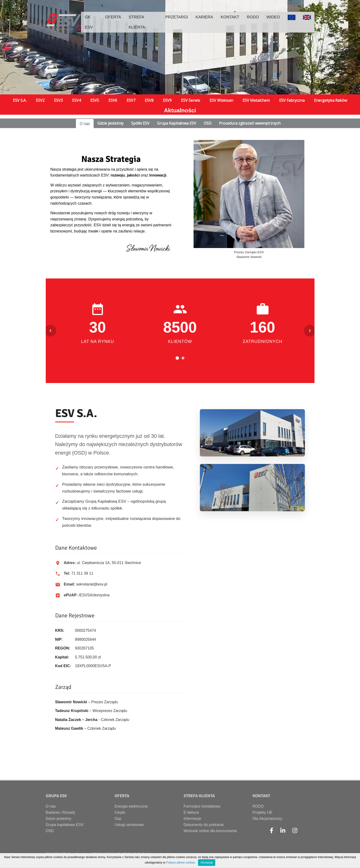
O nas (51, 806)
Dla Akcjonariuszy (267, 819)
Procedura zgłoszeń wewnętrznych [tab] (250, 123)
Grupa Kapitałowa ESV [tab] (177, 123)
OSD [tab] (208, 123)
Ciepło (120, 812)
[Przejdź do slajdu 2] (183, 358)
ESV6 (113, 100)
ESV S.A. (20, 100)
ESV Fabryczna (292, 100)
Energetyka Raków (331, 100)
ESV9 (167, 100)
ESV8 (149, 100)
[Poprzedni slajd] (50, 331)
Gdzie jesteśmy (59, 819)
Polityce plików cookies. (181, 863)
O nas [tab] (85, 124)
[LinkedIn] (283, 831)
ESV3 (58, 100)
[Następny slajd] (310, 331)
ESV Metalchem (256, 100)
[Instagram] (295, 831)
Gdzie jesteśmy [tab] (110, 123)
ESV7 (131, 100)
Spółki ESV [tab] (140, 123)
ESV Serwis (191, 100)
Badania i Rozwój (60, 812)
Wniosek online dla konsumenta (210, 831)
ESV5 (95, 100)
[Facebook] (271, 831)
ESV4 (77, 100)
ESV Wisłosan (221, 100)
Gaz (118, 819)
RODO (258, 806)
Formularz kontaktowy (202, 806)
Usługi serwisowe (129, 825)
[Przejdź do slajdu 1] (177, 358)
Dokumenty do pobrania (204, 825)
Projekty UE (262, 812)
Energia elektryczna (131, 806)
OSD (50, 831)
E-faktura (191, 812)
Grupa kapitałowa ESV (65, 825)
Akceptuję (207, 863)
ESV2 (40, 100)
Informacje (192, 819)
